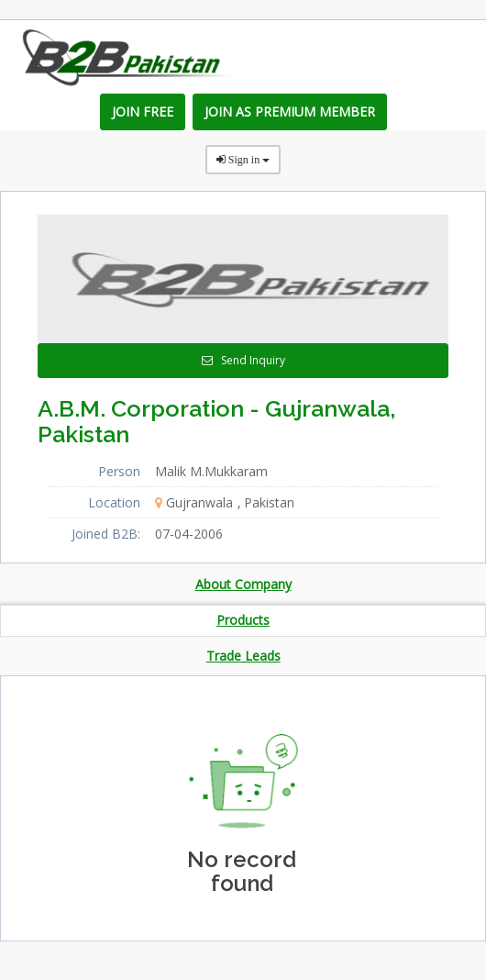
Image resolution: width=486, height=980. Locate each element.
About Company (243, 584)
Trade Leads (243, 656)
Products (243, 620)
